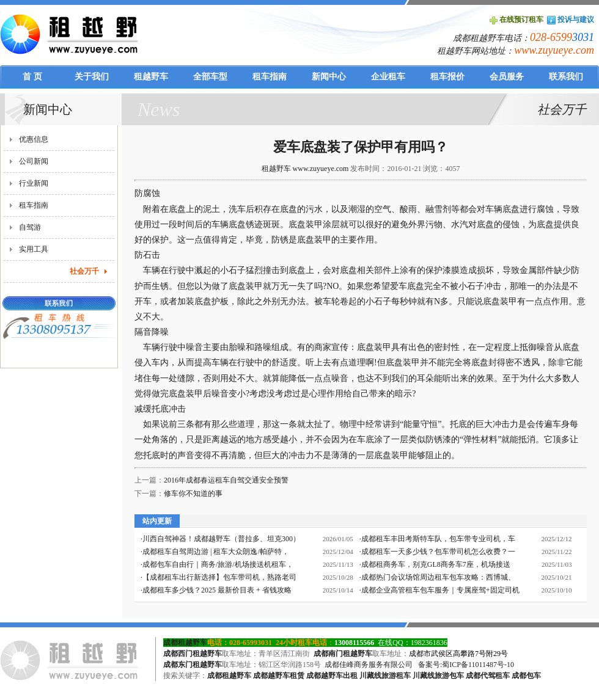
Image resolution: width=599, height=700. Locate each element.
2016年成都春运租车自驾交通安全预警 (226, 480)
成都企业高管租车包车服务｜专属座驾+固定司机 (440, 590)
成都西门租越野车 (193, 654)
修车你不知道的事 (193, 494)
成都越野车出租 (332, 676)
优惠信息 (34, 139)
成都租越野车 (185, 643)
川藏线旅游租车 (385, 676)
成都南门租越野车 (343, 654)
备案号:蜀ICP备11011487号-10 (466, 665)
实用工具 (34, 249)
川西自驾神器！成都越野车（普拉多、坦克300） (221, 539)
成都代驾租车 (488, 676)
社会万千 (84, 271)
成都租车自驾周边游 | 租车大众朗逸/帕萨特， (216, 552)
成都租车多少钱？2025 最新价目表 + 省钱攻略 (217, 590)
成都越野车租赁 (279, 676)
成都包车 (526, 676)
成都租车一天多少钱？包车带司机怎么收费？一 (438, 552)
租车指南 (34, 205)
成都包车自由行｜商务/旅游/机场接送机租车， (218, 564)
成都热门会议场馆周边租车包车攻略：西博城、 (438, 577)
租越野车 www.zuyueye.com (305, 169)
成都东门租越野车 (193, 665)
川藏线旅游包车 (438, 676)
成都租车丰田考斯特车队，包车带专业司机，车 (438, 539)
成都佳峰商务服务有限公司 (369, 665)
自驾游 (30, 227)
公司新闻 (34, 161)
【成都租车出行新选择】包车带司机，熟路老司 (219, 577)
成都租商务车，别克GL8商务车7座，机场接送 (436, 564)
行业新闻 (34, 183)
